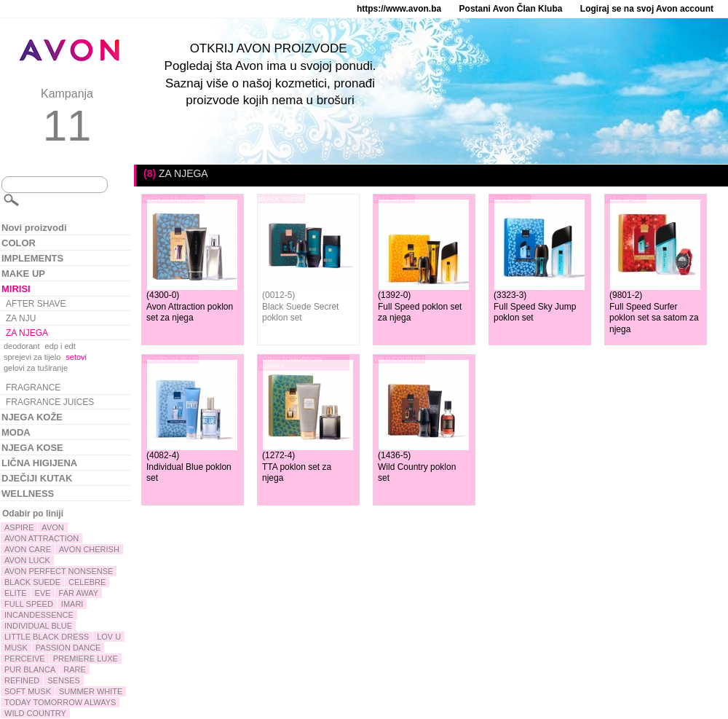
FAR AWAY (79, 593)
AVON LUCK (27, 560)
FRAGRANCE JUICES (50, 402)
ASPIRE (19, 527)
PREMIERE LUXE (86, 659)
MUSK (16, 648)
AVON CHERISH (89, 549)
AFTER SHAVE (36, 304)
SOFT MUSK (28, 691)
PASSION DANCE (68, 648)
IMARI (72, 604)
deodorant (22, 346)
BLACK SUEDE (32, 582)
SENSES (64, 680)
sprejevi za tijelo (32, 357)
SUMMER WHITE (91, 691)
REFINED (22, 680)
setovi (76, 357)
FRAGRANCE (33, 388)
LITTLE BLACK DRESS (47, 637)
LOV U (109, 637)
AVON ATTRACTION (41, 538)
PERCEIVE (25, 659)
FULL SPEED (29, 604)
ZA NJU (21, 318)
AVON (52, 527)
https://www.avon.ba (399, 9)
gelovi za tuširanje (36, 368)
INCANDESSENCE (39, 615)
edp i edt (60, 346)
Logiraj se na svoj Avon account (647, 9)
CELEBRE (87, 582)
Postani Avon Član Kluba (511, 9)
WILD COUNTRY (35, 713)
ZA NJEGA (27, 333)
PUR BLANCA (30, 669)
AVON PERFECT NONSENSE (59, 571)
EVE (43, 593)
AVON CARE (28, 549)
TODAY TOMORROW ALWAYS (60, 702)
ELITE (16, 593)
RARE (75, 669)
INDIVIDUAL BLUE (38, 626)
